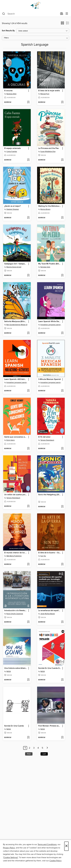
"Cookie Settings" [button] (11, 858)
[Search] (4, 14)
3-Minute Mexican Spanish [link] (50, 379)
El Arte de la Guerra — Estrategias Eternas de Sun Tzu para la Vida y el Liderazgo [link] (50, 553)
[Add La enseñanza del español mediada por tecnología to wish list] (62, 622)
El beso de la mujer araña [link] (49, 91)
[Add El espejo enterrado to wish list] (28, 160)
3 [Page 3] (34, 748)
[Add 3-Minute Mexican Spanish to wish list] (62, 391)
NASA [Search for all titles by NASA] (9, 671)
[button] (62, 24)
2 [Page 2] (30, 748)
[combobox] (30, 14)
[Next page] (47, 748)
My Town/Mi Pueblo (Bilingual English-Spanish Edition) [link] (50, 264)
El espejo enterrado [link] (13, 148)
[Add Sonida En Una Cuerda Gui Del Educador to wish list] (62, 680)
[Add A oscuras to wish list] (28, 102)
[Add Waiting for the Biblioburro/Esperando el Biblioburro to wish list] (62, 218)
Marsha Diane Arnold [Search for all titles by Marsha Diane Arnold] (14, 267)
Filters (6, 38)
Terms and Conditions (47, 844)
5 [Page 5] (42, 748)
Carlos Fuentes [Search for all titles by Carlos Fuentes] (12, 152)
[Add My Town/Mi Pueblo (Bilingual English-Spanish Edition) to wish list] (62, 276)
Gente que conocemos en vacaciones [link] (16, 437)
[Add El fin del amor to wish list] (62, 449)
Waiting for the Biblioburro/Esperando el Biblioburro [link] (50, 206)
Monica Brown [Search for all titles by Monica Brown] (45, 209)
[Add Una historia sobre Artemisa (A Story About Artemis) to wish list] (28, 680)
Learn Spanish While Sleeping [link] (50, 322)
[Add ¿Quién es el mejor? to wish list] (28, 218)
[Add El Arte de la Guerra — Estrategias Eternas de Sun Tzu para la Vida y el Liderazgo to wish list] (62, 564)
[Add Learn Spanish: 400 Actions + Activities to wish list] (28, 391)
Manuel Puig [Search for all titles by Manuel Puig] (45, 94)
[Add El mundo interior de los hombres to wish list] (28, 564)
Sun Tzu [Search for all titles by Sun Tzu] (43, 556)
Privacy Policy (9, 848)
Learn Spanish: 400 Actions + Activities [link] (16, 379)
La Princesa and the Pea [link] (48, 148)
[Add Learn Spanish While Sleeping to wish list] (62, 333)
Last (44, 754)
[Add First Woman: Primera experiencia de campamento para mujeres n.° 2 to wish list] (62, 738)
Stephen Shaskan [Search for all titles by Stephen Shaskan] (13, 209)
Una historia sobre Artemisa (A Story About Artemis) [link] (16, 668)
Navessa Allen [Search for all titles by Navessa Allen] (11, 94)
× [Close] (66, 846)
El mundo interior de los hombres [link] (16, 553)
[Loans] (62, 14)
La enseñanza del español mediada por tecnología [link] (50, 611)
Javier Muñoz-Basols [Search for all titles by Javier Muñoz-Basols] (48, 614)
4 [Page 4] (38, 748)
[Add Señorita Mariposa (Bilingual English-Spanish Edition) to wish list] (28, 333)
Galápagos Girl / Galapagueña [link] (16, 264)
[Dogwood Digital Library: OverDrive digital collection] (35, 5)
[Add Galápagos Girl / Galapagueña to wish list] (28, 276)
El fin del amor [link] (44, 437)
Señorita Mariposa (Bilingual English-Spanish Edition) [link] (16, 322)
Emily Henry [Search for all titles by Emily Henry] (11, 440)
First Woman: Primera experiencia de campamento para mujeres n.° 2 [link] (50, 726)
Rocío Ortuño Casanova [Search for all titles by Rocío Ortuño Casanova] (15, 614)
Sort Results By (8, 31)
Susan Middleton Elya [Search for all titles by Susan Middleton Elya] (48, 152)
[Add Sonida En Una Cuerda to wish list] (28, 738)
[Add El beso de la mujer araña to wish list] (62, 102)
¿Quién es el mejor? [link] (12, 206)
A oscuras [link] (8, 91)
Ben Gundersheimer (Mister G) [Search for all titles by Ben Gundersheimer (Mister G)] (17, 325)
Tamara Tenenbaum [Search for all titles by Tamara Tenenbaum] (47, 440)
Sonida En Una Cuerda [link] (14, 726)
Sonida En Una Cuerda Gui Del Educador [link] (50, 668)
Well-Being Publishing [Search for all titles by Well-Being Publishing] (14, 556)
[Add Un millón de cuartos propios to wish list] (28, 506)
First (29, 754)
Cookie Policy (55, 861)
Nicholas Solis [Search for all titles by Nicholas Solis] (45, 267)
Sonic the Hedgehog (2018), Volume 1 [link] (50, 495)
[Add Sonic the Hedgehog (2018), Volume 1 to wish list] (62, 507)
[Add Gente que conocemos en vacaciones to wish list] (28, 449)
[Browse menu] (67, 14)
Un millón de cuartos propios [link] (16, 495)
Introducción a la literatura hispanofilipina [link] (16, 611)
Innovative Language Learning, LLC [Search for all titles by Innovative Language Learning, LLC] (51, 325)
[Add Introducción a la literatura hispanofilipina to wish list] (28, 622)
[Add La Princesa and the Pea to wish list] (62, 160)
